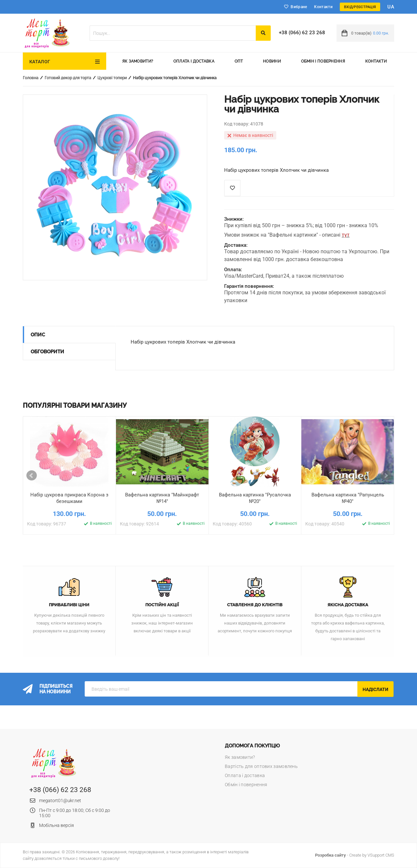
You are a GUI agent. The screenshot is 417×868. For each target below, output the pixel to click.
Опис (38, 335)
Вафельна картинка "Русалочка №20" (255, 498)
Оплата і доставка (194, 61)
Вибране (299, 7)
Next (386, 476)
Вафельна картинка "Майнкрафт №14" (162, 498)
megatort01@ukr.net (60, 801)
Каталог (40, 62)
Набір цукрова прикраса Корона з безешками (69, 498)
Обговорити (47, 352)
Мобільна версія (57, 825)
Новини (272, 61)
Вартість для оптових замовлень (261, 766)
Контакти (323, 7)
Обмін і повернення (323, 61)
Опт (239, 61)
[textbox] (173, 33)
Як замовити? (138, 61)
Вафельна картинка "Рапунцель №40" (348, 498)
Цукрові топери (112, 78)
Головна (31, 78)
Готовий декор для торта (68, 78)
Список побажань (232, 188)
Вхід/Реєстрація (360, 7)
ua (391, 7)
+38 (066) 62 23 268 (302, 33)
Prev (32, 476)
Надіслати (375, 689)
